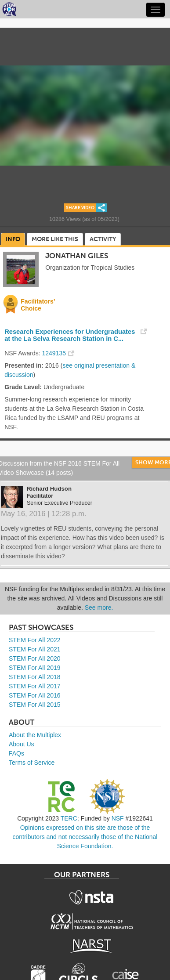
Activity (103, 239)
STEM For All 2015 (35, 705)
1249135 (54, 353)
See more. (99, 608)
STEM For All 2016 (35, 695)
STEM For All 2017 (35, 686)
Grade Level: (23, 387)
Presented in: (24, 365)
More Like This (55, 239)
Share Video (80, 208)
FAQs (16, 753)
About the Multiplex (35, 735)
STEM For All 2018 (35, 677)
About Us (22, 744)
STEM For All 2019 (35, 668)
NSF (118, 818)
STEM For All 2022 (35, 640)
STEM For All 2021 (35, 649)
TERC (69, 818)
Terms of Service (32, 763)
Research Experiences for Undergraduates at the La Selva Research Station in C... (70, 335)
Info (13, 239)
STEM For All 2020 (35, 658)
